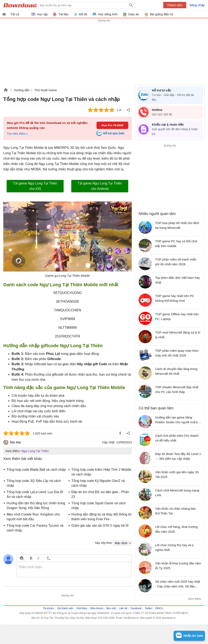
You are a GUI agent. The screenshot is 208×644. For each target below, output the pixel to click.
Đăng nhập (197, 5)
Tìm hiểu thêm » (17, 134)
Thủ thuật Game (46, 90)
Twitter (148, 608)
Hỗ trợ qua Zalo (114, 133)
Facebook (136, 608)
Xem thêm (195, 599)
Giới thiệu (82, 608)
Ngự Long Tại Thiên (35, 451)
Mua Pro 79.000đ (112, 125)
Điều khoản (97, 608)
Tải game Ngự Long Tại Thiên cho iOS (35, 186)
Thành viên (175, 5)
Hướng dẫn (22, 90)
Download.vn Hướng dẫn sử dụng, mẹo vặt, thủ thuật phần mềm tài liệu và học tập (24, 5)
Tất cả (15, 14)
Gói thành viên (65, 608)
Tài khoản (48, 608)
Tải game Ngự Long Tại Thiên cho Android (100, 186)
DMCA (159, 608)
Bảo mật (111, 608)
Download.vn (6, 90)
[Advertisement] (170, 177)
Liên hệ (123, 608)
